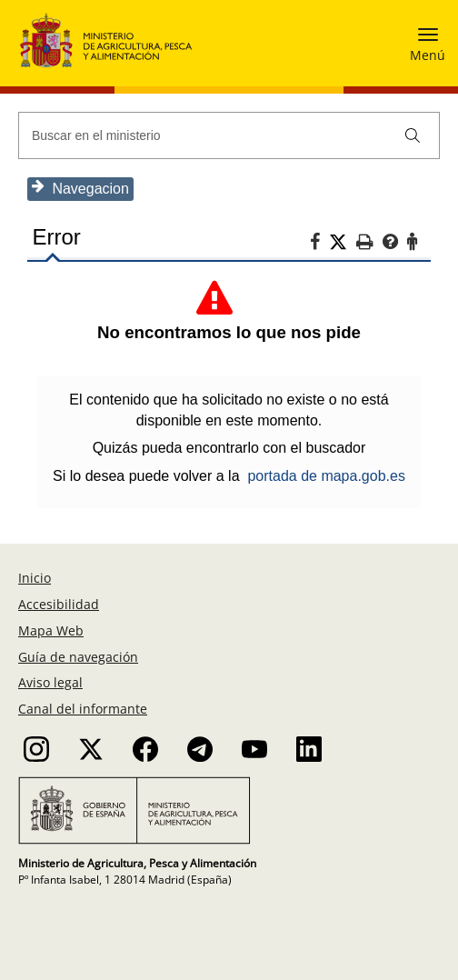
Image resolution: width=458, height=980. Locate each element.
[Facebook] (319, 245)
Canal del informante (83, 709)
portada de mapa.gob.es (326, 476)
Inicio (35, 578)
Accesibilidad (59, 604)
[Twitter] (343, 243)
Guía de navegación (78, 657)
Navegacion (80, 188)
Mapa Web (51, 630)
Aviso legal (50, 682)
